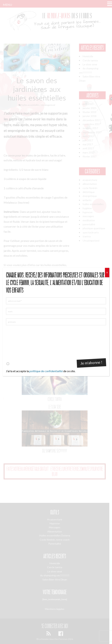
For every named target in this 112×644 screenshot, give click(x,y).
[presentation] (21, 342)
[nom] (56, 311)
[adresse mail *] (56, 301)
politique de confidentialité (46, 371)
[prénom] (56, 322)
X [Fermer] (107, 272)
